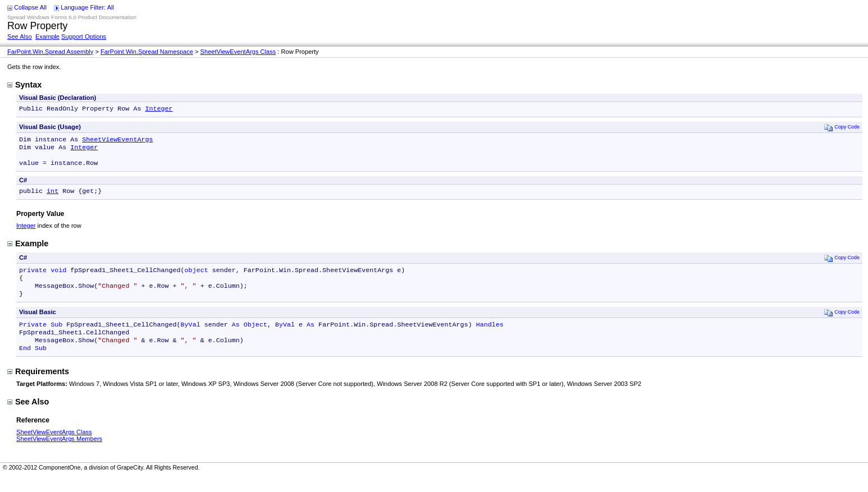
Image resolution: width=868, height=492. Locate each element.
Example (47, 36)
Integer (159, 109)
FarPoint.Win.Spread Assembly (50, 52)
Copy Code (842, 128)
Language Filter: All (87, 7)
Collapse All (30, 7)
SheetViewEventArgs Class (238, 52)
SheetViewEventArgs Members (59, 454)
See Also (20, 36)
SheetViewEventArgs (117, 141)
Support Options (84, 36)
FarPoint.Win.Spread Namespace (147, 52)
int (52, 197)
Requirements (38, 387)
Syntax (24, 85)
